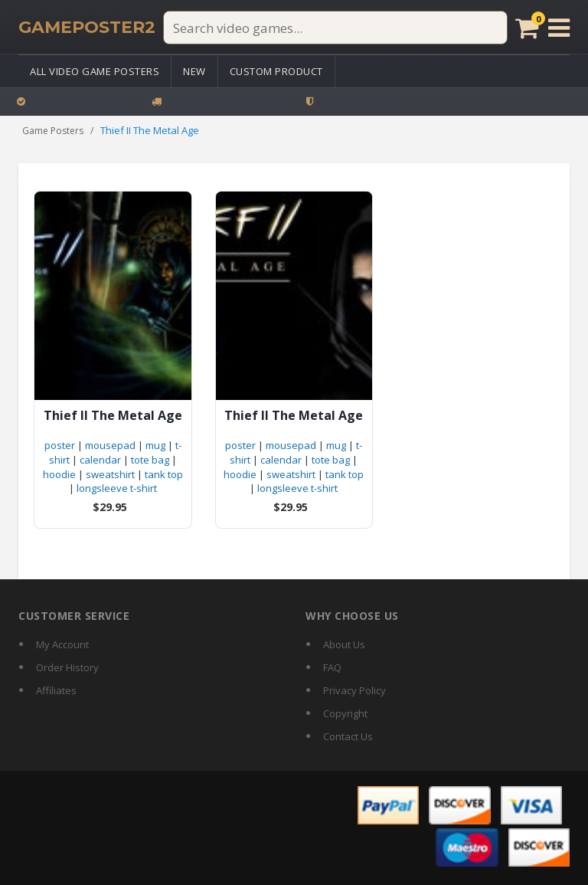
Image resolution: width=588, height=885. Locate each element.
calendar (100, 460)
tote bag (150, 460)
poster (60, 445)
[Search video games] (335, 28)
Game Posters (53, 131)
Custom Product (276, 71)
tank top (164, 474)
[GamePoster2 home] (87, 28)
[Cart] (527, 28)
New (194, 71)
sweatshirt (110, 474)
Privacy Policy (354, 690)
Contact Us (348, 736)
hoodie (59, 474)
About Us (344, 644)
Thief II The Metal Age (113, 416)
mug (155, 445)
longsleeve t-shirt (117, 488)
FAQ (332, 667)
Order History (67, 667)
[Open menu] (559, 28)
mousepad (110, 445)
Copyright (345, 713)
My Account (62, 644)
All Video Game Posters (95, 71)
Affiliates (56, 690)
